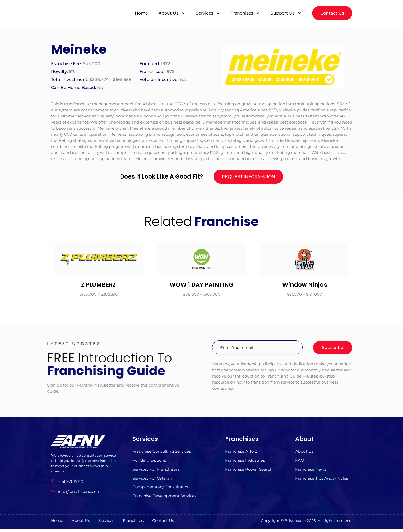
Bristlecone (295, 524)
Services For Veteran (152, 481)
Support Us (286, 12)
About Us (172, 12)
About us (304, 453)
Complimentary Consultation (161, 490)
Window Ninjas (305, 286)
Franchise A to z (241, 453)
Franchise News (311, 471)
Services (208, 12)
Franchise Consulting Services (162, 453)
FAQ (300, 462)
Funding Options (149, 462)
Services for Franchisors (156, 471)
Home (141, 12)
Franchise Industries (245, 462)
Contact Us (171, 524)
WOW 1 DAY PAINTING (201, 286)
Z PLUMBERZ (98, 286)
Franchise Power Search (249, 471)
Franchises (245, 12)
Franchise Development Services (164, 499)
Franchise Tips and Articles (322, 481)
